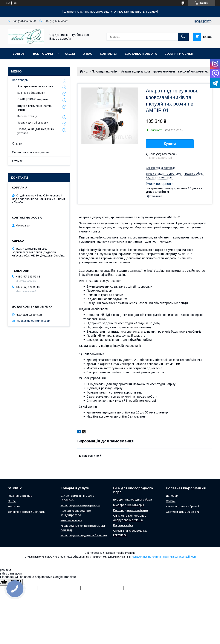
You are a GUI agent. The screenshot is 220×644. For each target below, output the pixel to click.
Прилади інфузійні (105, 71)
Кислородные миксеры (128, 505)
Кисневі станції (27, 116)
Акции (70, 54)
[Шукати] (183, 37)
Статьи (17, 143)
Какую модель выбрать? (183, 506)
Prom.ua (130, 553)
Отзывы (18, 161)
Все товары (43, 54)
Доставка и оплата (141, 54)
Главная (18, 54)
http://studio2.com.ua (29, 314)
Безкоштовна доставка (161, 168)
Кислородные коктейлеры (131, 510)
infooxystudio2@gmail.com (33, 321)
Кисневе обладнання (31, 93)
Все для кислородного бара (133, 500)
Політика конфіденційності (179, 557)
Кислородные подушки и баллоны (84, 535)
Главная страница (20, 496)
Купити (170, 144)
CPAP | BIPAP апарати (33, 99)
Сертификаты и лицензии (31, 152)
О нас (87, 54)
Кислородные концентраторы (80, 505)
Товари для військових (33, 123)
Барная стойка (123, 525)
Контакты (108, 54)
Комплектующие (71, 520)
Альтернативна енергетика (35, 86)
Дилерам (172, 496)
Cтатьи (171, 501)
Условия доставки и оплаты (26, 512)
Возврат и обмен (179, 54)
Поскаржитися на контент (146, 557)
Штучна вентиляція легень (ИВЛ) (35, 108)
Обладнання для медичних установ (36, 131)
